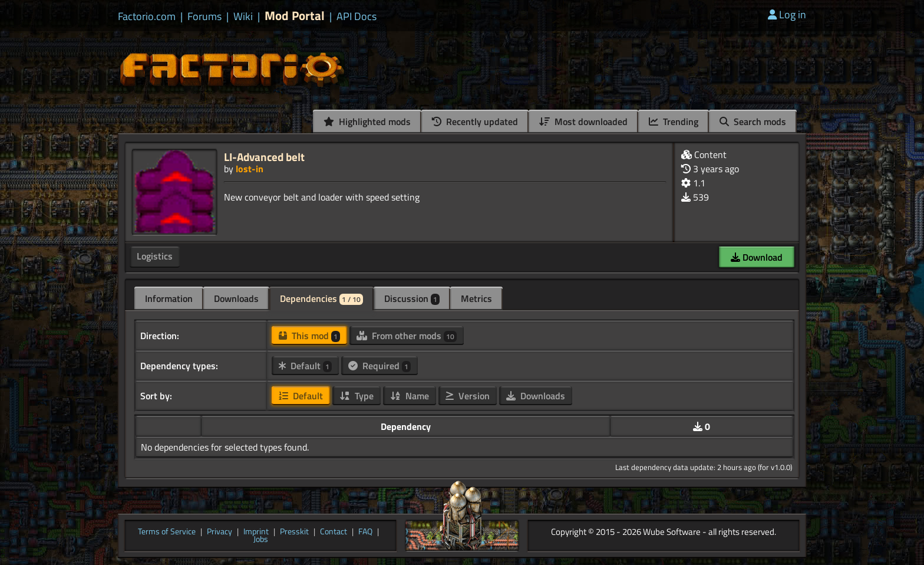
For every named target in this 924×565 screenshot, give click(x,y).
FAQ (365, 532)
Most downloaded (583, 121)
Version (468, 396)
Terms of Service (167, 532)
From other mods (407, 336)
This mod (309, 336)
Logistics (155, 256)
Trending (674, 121)
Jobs (261, 540)
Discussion (412, 298)
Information (169, 298)
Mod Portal (295, 16)
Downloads (236, 298)
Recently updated (475, 121)
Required (379, 366)
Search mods (753, 121)
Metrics (476, 298)
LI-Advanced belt (264, 157)
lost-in (250, 169)
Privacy (220, 532)
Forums (204, 17)
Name (410, 396)
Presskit (294, 532)
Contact (334, 532)
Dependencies (321, 298)
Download (757, 257)
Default (305, 366)
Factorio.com (147, 17)
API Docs (357, 17)
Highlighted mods (367, 121)
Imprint (256, 532)
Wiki (243, 17)
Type (357, 396)
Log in (787, 14)
